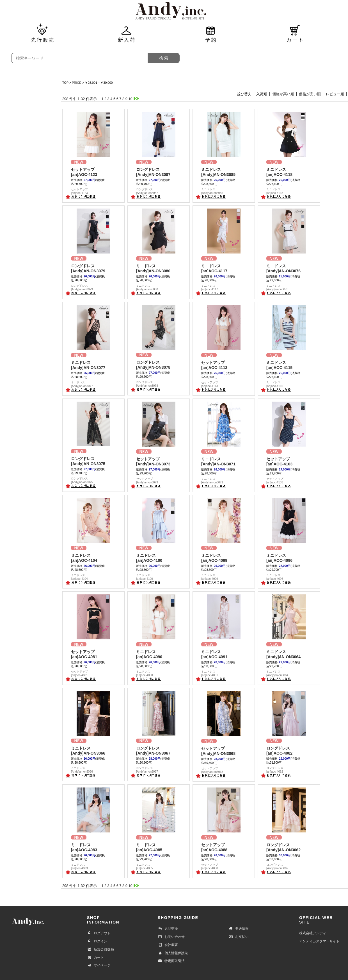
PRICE (76, 83)
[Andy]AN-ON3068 (224, 751)
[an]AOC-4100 (159, 558)
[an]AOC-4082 (289, 751)
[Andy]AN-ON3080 (159, 268)
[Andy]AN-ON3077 (93, 365)
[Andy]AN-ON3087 (159, 172)
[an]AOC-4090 (159, 654)
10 (130, 99)
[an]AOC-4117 (224, 268)
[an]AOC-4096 (289, 558)
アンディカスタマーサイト (319, 941)
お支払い (239, 937)
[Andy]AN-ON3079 (93, 268)
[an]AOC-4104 (93, 558)
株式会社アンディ (313, 933)
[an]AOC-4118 (289, 172)
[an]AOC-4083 (93, 847)
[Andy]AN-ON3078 (159, 365)
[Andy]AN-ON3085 (224, 172)
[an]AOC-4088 (224, 847)
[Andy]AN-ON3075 (93, 461)
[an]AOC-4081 (93, 654)
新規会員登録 (100, 949)
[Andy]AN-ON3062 (289, 847)
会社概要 (168, 945)
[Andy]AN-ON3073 (159, 461)
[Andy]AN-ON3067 (159, 751)
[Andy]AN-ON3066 (93, 751)
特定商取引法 (171, 961)
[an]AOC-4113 (224, 365)
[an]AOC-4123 (93, 172)
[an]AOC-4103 (289, 461)
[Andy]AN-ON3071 (224, 461)
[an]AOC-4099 (224, 558)
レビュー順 (335, 94)
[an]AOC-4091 (224, 654)
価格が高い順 (283, 94)
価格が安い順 (310, 94)
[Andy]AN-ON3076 (289, 268)
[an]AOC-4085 (159, 847)
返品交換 (168, 929)
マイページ (99, 965)
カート (95, 958)
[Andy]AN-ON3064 (289, 654)
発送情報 (239, 929)
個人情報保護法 (173, 953)
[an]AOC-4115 (289, 365)
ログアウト (99, 933)
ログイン (97, 941)
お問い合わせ (171, 937)
